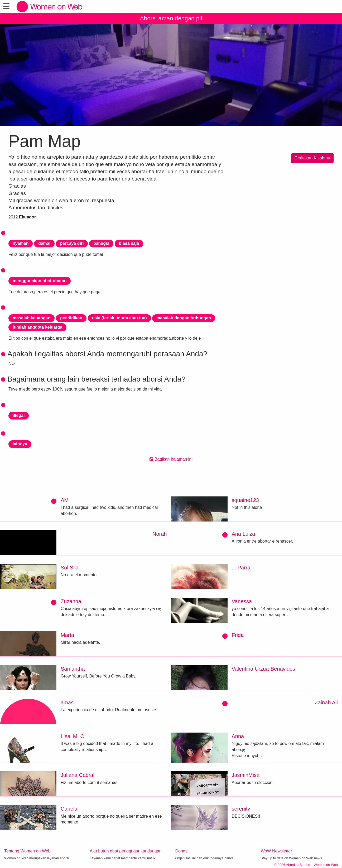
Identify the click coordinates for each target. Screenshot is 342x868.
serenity (241, 809)
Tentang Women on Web (27, 851)
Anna (238, 736)
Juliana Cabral (78, 775)
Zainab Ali (326, 703)
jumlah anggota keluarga (37, 327)
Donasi (182, 851)
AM (65, 500)
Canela (69, 809)
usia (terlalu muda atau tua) (119, 318)
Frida (238, 635)
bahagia (101, 243)
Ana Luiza (244, 534)
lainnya (20, 444)
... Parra (241, 568)
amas (67, 703)
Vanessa (242, 601)
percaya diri (72, 243)
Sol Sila (70, 568)
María (67, 635)
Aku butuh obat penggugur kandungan (126, 851)
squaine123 (245, 500)
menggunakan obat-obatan (40, 281)
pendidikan (71, 318)
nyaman (21, 243)
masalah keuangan (32, 318)
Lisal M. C (72, 736)
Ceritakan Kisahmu (312, 158)
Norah (160, 534)
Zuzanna (71, 601)
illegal (19, 415)
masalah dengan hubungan (184, 318)
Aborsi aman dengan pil (171, 18)
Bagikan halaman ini (171, 459)
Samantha (73, 669)
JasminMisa (246, 775)
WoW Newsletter (276, 851)
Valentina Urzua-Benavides (264, 669)
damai (44, 243)
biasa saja (129, 243)
